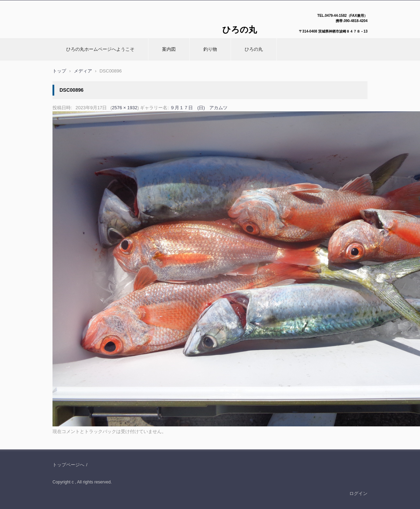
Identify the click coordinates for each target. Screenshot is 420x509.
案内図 (169, 49)
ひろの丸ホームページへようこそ (100, 49)
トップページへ (68, 465)
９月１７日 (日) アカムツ (199, 108)
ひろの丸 (254, 49)
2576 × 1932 (125, 108)
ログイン (358, 493)
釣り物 (210, 49)
